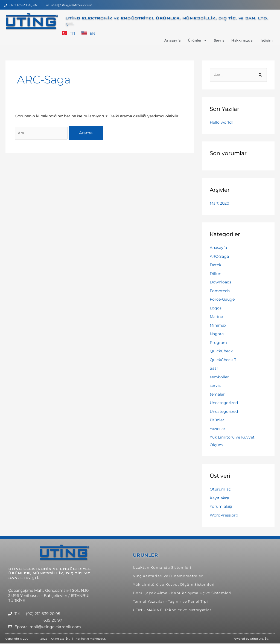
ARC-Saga (219, 256)
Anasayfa (173, 40)
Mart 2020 (219, 203)
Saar (214, 368)
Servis (219, 40)
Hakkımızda (242, 40)
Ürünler (197, 40)
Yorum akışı (221, 506)
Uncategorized (224, 403)
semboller (219, 377)
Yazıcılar (218, 429)
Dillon (215, 274)
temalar (217, 394)
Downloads (221, 282)
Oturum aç (220, 489)
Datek (215, 265)
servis (215, 385)
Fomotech (220, 291)
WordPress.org (224, 515)
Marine (216, 317)
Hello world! (221, 122)
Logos (216, 308)
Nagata (217, 334)
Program (218, 343)
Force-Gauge (222, 299)
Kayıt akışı (219, 498)
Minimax (218, 325)
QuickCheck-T (223, 360)
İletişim (266, 40)
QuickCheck (221, 351)
